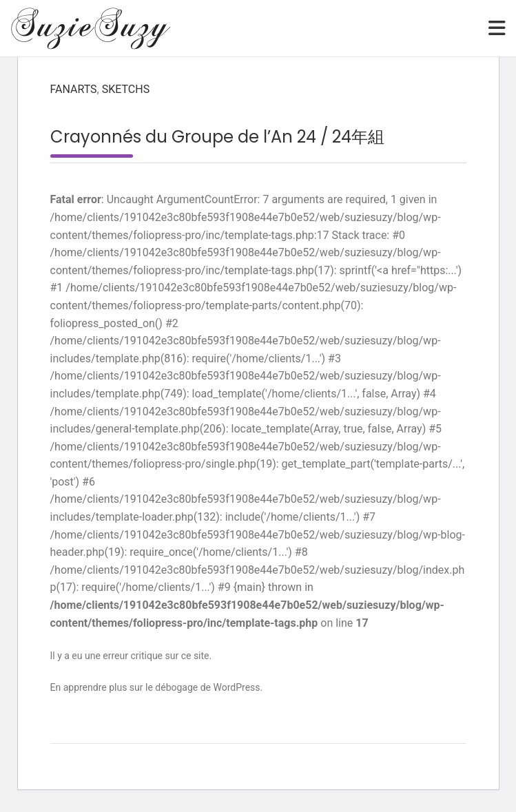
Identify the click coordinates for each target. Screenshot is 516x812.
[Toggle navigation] (497, 28)
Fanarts (74, 89)
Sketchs (126, 89)
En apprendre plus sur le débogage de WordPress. (157, 687)
